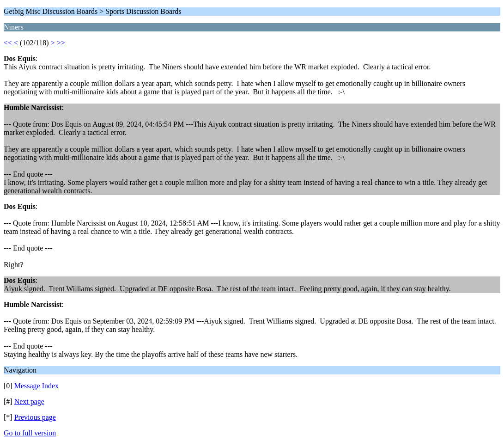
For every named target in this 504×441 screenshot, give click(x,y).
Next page (29, 401)
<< (8, 43)
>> (61, 43)
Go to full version (30, 433)
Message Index (36, 386)
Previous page (35, 417)
